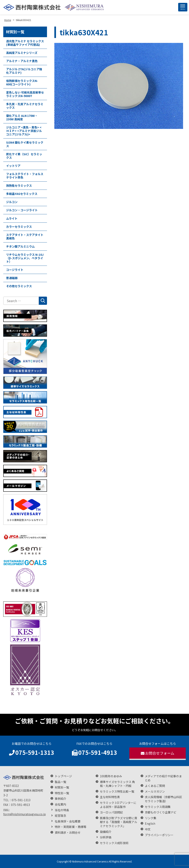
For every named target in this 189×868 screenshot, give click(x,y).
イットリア (13, 166)
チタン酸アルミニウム (20, 246)
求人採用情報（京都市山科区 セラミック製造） (165, 799)
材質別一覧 (15, 32)
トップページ (63, 776)
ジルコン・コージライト (22, 210)
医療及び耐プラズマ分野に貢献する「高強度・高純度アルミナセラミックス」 (119, 822)
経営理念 (60, 816)
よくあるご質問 (155, 786)
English (150, 824)
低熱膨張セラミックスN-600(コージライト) (22, 82)
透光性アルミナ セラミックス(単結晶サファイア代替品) (25, 43)
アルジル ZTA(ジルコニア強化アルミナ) (24, 71)
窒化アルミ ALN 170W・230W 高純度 (22, 117)
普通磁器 (12, 278)
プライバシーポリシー (159, 835)
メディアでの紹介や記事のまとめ (163, 778)
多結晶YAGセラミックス (22, 194)
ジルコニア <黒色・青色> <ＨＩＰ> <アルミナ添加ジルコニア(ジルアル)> (24, 131)
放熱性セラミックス (19, 185)
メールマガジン (155, 791)
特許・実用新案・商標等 (70, 827)
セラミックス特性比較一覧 (117, 791)
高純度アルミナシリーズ (22, 53)
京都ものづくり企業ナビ (161, 812)
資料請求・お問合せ (68, 833)
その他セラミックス (19, 286)
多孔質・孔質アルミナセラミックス (25, 106)
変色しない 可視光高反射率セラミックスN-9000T (25, 94)
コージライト (15, 270)
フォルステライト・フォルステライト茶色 (25, 176)
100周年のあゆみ (111, 776)
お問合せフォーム (158, 753)
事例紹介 (60, 799)
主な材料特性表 (110, 797)
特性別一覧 (62, 793)
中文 (148, 829)
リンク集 (151, 818)
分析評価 (106, 837)
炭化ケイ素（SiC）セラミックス (24, 156)
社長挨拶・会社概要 (68, 821)
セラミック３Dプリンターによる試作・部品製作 (118, 805)
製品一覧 (60, 782)
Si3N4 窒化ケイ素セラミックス (25, 144)
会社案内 (60, 804)
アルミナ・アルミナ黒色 (22, 61)
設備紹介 (106, 832)
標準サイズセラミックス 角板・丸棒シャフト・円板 (117, 784)
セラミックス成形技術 (114, 843)
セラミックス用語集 (158, 807)
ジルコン (12, 202)
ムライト (12, 218)
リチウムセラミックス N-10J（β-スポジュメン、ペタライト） (25, 258)
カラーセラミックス (19, 227)
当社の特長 (62, 810)
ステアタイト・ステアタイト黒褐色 (25, 236)
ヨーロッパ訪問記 (111, 812)
